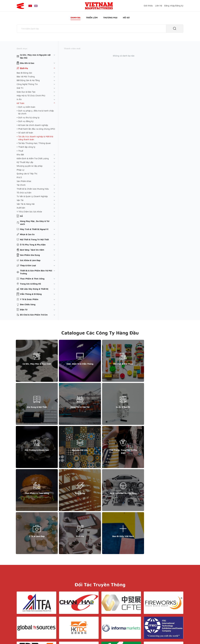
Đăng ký (179, 6)
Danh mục (22, 48)
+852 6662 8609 (154, 613)
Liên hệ (159, 6)
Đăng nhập (170, 6)
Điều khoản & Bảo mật (101, 610)
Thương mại (110, 17)
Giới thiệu (148, 6)
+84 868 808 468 (26, 613)
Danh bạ (75, 17)
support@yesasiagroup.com (31, 616)
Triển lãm (92, 17)
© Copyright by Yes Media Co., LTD (33, 636)
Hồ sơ (126, 17)
